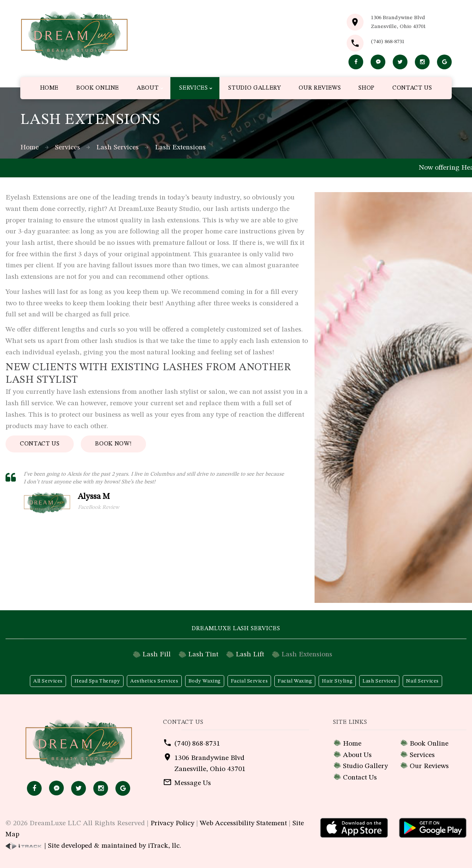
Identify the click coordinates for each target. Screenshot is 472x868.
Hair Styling (337, 681)
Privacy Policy (172, 823)
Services (67, 147)
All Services (48, 681)
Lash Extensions (307, 655)
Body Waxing (205, 681)
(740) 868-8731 (388, 42)
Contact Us (40, 444)
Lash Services (117, 147)
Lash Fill (157, 655)
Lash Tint (203, 655)
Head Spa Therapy (97, 681)
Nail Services (422, 681)
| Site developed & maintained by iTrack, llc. (93, 846)
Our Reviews (429, 766)
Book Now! (113, 444)
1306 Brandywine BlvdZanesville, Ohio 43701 (398, 22)
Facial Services (249, 681)
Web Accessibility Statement (243, 823)
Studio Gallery (365, 766)
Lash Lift (250, 655)
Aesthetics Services (154, 681)
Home (29, 147)
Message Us (193, 783)
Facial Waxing (295, 681)
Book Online (429, 744)
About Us (357, 755)
